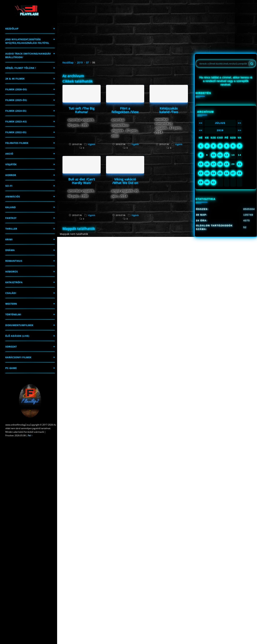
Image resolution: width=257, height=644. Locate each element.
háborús (12, 272)
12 (227, 155)
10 (213, 155)
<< (201, 123)
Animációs (13, 197)
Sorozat (11, 347)
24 (213, 173)
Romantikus (14, 261)
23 (207, 173)
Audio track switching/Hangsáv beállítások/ (28, 55)
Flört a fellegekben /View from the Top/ (125, 112)
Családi (11, 293)
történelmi (13, 314)
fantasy (11, 218)
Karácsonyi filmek (18, 357)
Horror (11, 175)
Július (220, 123)
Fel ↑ (30, 435)
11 (220, 155)
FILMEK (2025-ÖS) (16, 100)
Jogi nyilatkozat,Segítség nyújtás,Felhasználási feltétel (27, 41)
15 (201, 164)
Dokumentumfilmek (19, 325)
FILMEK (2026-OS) (16, 89)
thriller (11, 229)
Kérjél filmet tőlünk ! (21, 68)
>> (240, 123)
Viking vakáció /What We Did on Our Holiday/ (125, 183)
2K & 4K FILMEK (15, 79)
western (11, 304)
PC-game (11, 368)
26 (227, 173)
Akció (9, 154)
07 (87, 62)
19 (227, 164)
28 (240, 173)
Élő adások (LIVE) (17, 336)
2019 (80, 62)
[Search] (252, 64)
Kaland (11, 207)
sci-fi (9, 186)
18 (220, 164)
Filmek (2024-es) (16, 111)
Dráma (10, 250)
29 (201, 182)
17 (213, 164)
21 (240, 164)
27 (233, 173)
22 (201, 173)
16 (207, 164)
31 (213, 182)
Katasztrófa (14, 282)
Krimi (9, 239)
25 (220, 173)
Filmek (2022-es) (16, 132)
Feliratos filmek (17, 143)
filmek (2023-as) (16, 121)
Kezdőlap (12, 29)
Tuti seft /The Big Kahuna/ (82, 110)
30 (207, 182)
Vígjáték (11, 164)
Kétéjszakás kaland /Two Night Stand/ (169, 112)
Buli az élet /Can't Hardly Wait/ (82, 181)
